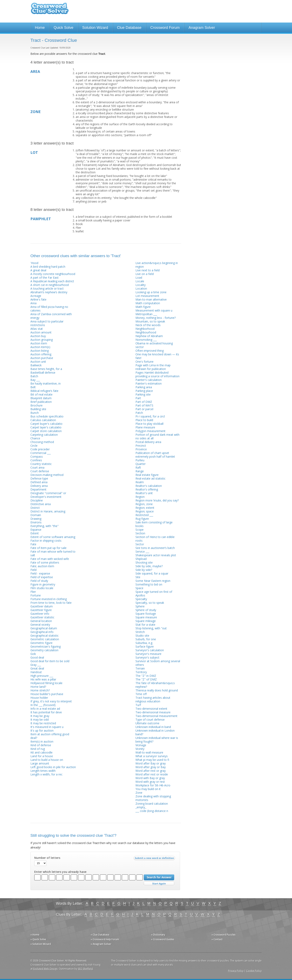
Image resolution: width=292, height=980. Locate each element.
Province (141, 449)
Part (138, 398)
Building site (38, 409)
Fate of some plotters (45, 562)
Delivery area (39, 486)
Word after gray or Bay (151, 767)
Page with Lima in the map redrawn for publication (153, 367)
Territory (141, 672)
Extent (35, 533)
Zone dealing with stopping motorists (153, 798)
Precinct (141, 446)
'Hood (34, 263)
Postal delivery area (148, 442)
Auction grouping (42, 340)
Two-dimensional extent (151, 709)
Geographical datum (44, 628)
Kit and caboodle (41, 752)
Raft (138, 467)
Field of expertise (42, 577)
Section (140, 533)
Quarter (141, 464)
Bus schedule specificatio (47, 416)
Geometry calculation (44, 650)
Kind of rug (38, 749)
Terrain (140, 668)
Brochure (36, 405)
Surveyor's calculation (150, 650)
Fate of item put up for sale (48, 548)
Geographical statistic (45, 636)
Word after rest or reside (152, 774)
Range (140, 471)
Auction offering (41, 354)
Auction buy (38, 336)
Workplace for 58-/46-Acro (153, 785)
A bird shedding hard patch (48, 267)
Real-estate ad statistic (150, 478)
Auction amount (41, 332)
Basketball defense (43, 372)
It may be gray (40, 716)
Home (40, 28)
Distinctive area (41, 504)
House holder (39, 698)
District (35, 508)
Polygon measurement (150, 431)
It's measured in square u (47, 727)
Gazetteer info (40, 614)
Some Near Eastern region (153, 581)
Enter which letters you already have (60, 872)
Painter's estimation (149, 383)
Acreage (36, 296)
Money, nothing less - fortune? (156, 318)
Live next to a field (148, 270)
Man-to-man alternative (151, 299)
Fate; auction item (42, 566)
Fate (33, 544)
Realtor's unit (144, 493)
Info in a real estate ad (45, 709)
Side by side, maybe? (149, 566)
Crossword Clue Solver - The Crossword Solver (50, 10)
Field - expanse (40, 573)
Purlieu (140, 460)
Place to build (144, 420)
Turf (138, 705)
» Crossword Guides (163, 939)
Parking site (143, 394)
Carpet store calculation (46, 431)
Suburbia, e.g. (144, 643)
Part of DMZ (144, 402)
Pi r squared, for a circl (150, 416)
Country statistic (41, 464)
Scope (140, 530)
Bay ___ (35, 380)
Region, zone (144, 504)
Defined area (39, 482)
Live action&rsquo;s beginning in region (157, 265)
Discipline (37, 500)
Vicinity (140, 749)
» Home (35, 935)
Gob (33, 654)
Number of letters (47, 858)
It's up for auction (42, 730)
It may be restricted (43, 723)
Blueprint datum (41, 398)
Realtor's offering (147, 489)
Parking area (144, 387)
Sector (140, 544)
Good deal (37, 657)
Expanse (36, 530)
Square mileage (146, 621)
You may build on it (148, 789)
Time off (141, 694)
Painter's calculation (149, 380)
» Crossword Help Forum (105, 939)
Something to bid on (149, 584)
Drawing (36, 519)
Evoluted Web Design (45, 969)
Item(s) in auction (42, 741)
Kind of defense (41, 745)
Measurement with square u (154, 310)
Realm (140, 482)
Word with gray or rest (150, 782)
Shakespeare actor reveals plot (156, 555)
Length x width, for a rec (46, 774)
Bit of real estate (41, 394)
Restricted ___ (144, 515)
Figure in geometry (43, 584)
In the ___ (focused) (43, 705)
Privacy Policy (236, 971)
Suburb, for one (146, 639)
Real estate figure (147, 475)
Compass (37, 457)
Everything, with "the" (45, 526)
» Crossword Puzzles (224, 935)
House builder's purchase (47, 694)
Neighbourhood (146, 332)
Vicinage (141, 745)
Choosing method (42, 442)
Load (139, 278)
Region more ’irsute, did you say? (157, 500)
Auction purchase (42, 358)
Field (33, 570)
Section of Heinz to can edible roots (155, 539)
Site (138, 577)
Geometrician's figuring (46, 646)
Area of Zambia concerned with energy (51, 316)
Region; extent (145, 508)
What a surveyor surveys (152, 756)
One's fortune (144, 362)
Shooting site (144, 562)
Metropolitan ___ (146, 314)
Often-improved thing (150, 351)
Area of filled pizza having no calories (49, 309)
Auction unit (38, 362)
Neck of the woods (148, 325)
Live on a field (145, 274)
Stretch (140, 632)
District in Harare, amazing (48, 511)
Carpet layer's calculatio (46, 427)
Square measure (146, 617)
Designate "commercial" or (48, 493)
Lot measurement (147, 296)
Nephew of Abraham (149, 336)
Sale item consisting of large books (154, 524)
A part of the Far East (45, 278)
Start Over (159, 884)
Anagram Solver (202, 28)
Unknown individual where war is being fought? (157, 740)
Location (141, 288)
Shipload (141, 559)
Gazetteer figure (41, 610)
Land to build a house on (47, 760)
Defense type (39, 478)
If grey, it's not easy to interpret (51, 701)
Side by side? (144, 570)
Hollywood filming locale (46, 683)
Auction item (39, 343)
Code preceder (40, 449)
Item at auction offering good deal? (50, 736)
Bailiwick (36, 365)
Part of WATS (144, 405)
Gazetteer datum (42, 606)
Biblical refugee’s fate (44, 391)
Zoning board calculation (152, 804)
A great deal (38, 270)
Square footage (146, 614)
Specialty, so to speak (150, 603)
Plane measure (145, 427)
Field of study (39, 581)
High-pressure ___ (42, 676)
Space (139, 588)
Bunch (35, 413)
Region (140, 497)
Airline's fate (38, 299)
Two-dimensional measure (153, 712)
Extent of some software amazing (53, 537)
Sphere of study (146, 610)
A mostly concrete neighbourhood (53, 274)
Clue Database (129, 28)
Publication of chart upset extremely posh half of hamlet (155, 455)
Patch (139, 413)
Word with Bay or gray (150, 778)
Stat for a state (145, 625)
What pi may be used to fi (152, 760)
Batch (34, 376)
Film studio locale (42, 588)
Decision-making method (47, 475)
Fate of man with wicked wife (50, 559)
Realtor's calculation (149, 486)
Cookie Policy (254, 971)
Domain (36, 515)
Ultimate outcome (147, 723)
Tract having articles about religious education (153, 699)
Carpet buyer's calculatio (46, 424)
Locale (140, 281)
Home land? (38, 687)
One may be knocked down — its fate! (157, 356)
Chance (35, 438)
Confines (36, 460)
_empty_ (141, 807)
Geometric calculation (45, 639)
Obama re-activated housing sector (154, 345)
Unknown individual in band (153, 727)
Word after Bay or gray (151, 763)
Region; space (145, 511)
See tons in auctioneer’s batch (155, 548)
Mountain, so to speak (150, 321)
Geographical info (42, 632)
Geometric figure (41, 643)
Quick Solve (64, 28)
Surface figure (145, 646)
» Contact (217, 939)
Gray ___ (36, 665)
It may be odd (40, 720)
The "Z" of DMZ (146, 679)
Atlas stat (37, 329)
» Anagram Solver (101, 944)
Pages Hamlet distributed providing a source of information (157, 374)
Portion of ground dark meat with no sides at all (157, 436)
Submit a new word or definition (155, 859)
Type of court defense (150, 720)
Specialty (141, 599)
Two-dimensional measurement (156, 716)
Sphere (140, 606)
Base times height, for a (46, 369)
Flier (33, 592)
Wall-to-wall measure (149, 752)
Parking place (144, 391)
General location (41, 621)
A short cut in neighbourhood (50, 285)
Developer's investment (46, 497)
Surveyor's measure (148, 654)
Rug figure (142, 519)
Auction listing (40, 351)
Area (33, 303)
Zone (139, 793)
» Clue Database (100, 935)
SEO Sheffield (85, 969)
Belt (33, 387)
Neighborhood (145, 329)
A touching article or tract (47, 288)
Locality (141, 285)
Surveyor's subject (147, 657)
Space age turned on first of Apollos (154, 593)
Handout (36, 672)
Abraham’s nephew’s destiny (49, 292)
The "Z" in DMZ (146, 676)
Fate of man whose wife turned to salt (53, 553)
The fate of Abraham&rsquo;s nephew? (155, 685)
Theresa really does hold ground (157, 690)
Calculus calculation (43, 420)
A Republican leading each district (52, 281)
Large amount (40, 763)
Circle (34, 446)
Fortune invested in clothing (49, 599)
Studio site (142, 636)
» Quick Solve (38, 939)
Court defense (40, 471)
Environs (36, 522)
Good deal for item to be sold (50, 661)
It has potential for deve (46, 712)
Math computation (148, 303)
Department (38, 489)
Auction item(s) (40, 347)
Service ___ (142, 551)
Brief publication (41, 402)
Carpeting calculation (44, 435)
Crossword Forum (165, 28)
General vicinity (40, 625)
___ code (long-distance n (152, 811)
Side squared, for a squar (152, 573)
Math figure (143, 307)
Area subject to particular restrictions (47, 323)
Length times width (43, 771)
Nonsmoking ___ (146, 340)
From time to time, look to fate (51, 603)
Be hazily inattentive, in (46, 383)
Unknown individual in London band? (155, 732)
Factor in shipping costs (46, 541)
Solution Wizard (95, 28)
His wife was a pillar (43, 679)
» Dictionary (158, 935)
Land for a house (42, 756)
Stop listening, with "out (151, 628)
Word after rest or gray (151, 771)
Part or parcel (144, 409)
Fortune (36, 595)
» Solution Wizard (41, 944)
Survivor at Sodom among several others (158, 663)
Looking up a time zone (151, 292)
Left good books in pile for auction (53, 767)
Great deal (37, 668)
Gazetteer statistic (42, 617)
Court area (37, 467)
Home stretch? (40, 690)
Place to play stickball (149, 424)
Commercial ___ (41, 453)
